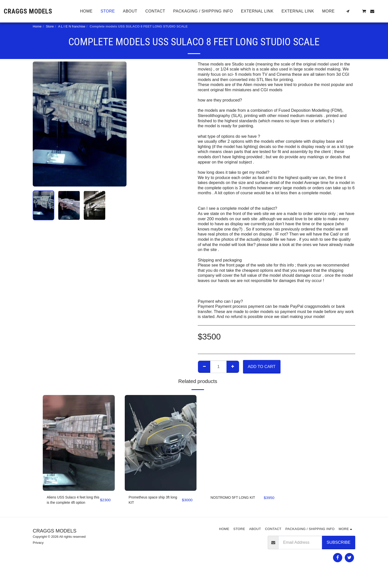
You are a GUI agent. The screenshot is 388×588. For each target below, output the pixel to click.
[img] (79, 443)
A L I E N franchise (72, 26)
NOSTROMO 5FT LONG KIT (233, 501)
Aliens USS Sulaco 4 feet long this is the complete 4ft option (72, 501)
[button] (348, 11)
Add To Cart (262, 366)
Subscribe (339, 544)
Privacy (38, 545)
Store (50, 26)
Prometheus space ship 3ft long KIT (153, 501)
